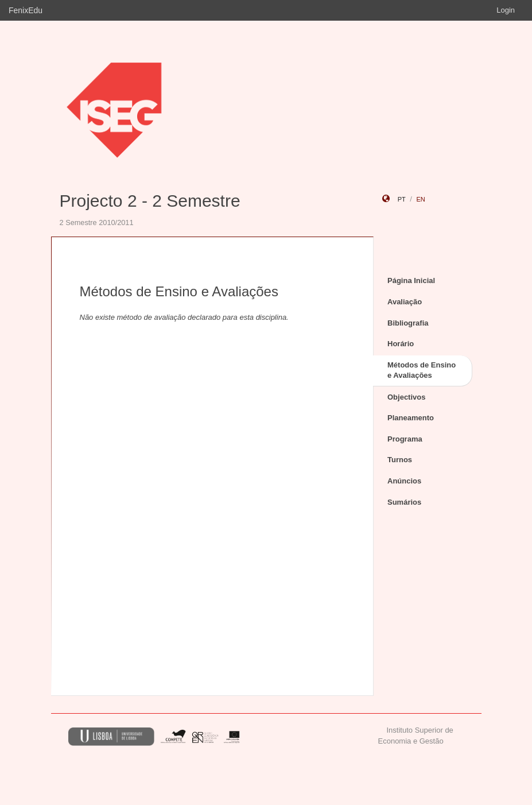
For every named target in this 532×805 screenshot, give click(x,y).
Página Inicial (411, 280)
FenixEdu (26, 10)
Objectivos (406, 397)
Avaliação (405, 302)
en (420, 199)
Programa (405, 439)
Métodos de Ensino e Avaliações (422, 370)
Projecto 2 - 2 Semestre (150, 201)
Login (506, 10)
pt (402, 199)
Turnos (400, 460)
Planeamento (411, 418)
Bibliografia (408, 323)
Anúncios (404, 481)
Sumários (404, 502)
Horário (401, 344)
